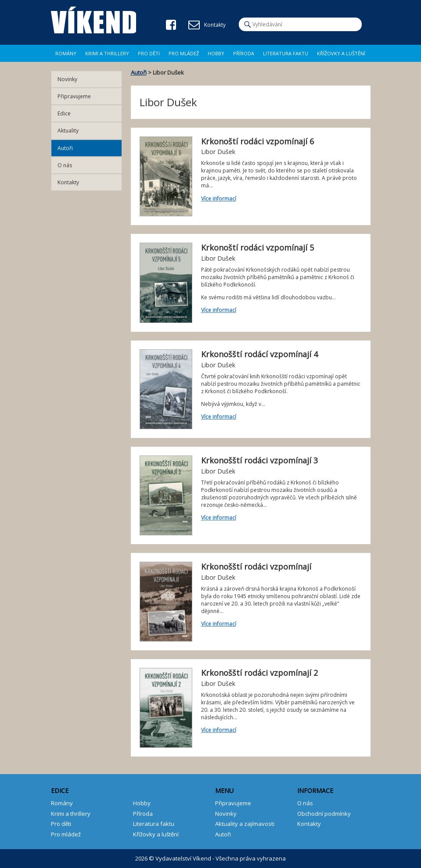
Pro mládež (184, 53)
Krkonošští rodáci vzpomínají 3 (259, 460)
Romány (66, 53)
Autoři (139, 72)
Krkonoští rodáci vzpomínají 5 (257, 247)
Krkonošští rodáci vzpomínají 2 (259, 673)
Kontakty (68, 182)
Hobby (216, 53)
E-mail (194, 25)
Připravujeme (74, 96)
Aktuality (68, 131)
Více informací (219, 199)
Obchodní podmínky (324, 814)
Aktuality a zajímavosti (245, 824)
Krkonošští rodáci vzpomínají (256, 567)
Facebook (171, 25)
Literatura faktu (286, 53)
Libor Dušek (218, 152)
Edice (64, 113)
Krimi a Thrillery (107, 53)
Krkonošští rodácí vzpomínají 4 (259, 354)
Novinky (67, 79)
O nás (65, 165)
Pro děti (149, 53)
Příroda (244, 53)
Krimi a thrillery (71, 814)
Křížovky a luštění (341, 53)
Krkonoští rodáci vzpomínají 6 (257, 141)
